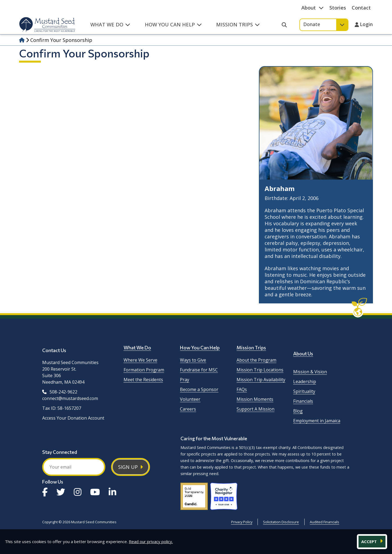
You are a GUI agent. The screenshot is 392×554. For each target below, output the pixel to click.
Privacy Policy (242, 522)
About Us (303, 353)
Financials (303, 401)
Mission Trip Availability (261, 380)
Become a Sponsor (199, 389)
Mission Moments (255, 399)
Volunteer (190, 399)
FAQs (242, 389)
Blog (298, 411)
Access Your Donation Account (73, 418)
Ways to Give (193, 360)
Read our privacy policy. (151, 541)
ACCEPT (370, 541)
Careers (188, 409)
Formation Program (144, 370)
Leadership (305, 381)
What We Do (137, 347)
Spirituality (304, 391)
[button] (110, 27)
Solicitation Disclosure (281, 522)
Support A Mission (255, 409)
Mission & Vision (310, 372)
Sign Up (128, 467)
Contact (361, 8)
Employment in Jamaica (317, 421)
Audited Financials (324, 522)
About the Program (256, 360)
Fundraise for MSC (199, 370)
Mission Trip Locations (260, 370)
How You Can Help (200, 347)
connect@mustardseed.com (70, 398)
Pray (185, 380)
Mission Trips (251, 347)
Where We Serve (140, 360)
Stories (338, 8)
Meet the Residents (143, 380)
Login (366, 25)
